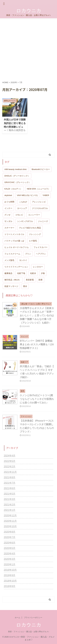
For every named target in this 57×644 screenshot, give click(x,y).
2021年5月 (10, 494)
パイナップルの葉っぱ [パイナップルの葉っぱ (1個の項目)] (14, 241)
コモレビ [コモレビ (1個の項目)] (19, 215)
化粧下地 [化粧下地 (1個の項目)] (21, 273)
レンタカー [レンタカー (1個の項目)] (38, 267)
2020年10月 (10, 526)
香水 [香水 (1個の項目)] (25, 286)
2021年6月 (10, 488)
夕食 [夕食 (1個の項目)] (43, 273)
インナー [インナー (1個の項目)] (8, 208)
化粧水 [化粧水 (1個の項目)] (33, 273)
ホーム (17, 618)
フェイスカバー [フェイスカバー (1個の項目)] (41, 247)
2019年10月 (10, 570)
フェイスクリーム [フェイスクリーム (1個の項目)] (12, 254)
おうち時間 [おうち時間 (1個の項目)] (9, 202)
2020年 (14, 82)
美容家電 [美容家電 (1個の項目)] (30, 280)
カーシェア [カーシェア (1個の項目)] (22, 208)
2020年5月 (10, 548)
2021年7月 (10, 483)
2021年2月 (10, 505)
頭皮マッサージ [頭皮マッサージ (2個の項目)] (11, 286)
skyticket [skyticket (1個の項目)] (8, 195)
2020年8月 (10, 532)
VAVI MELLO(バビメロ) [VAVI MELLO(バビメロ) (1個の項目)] (27, 195)
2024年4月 (10, 456)
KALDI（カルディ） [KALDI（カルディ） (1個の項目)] (13, 189)
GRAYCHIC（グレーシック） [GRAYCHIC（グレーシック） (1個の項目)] (17, 182)
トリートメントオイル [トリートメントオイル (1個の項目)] (14, 234)
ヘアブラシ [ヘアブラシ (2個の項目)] (41, 254)
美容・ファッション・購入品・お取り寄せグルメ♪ (29, 632)
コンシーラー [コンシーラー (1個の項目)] (34, 215)
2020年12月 (10, 515)
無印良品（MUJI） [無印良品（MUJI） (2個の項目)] (13, 280)
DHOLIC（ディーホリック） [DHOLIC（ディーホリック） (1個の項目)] (17, 176)
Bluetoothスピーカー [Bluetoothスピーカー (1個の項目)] (41, 169)
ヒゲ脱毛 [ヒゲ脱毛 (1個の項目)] (33, 241)
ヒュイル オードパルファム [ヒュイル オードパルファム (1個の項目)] (17, 247)
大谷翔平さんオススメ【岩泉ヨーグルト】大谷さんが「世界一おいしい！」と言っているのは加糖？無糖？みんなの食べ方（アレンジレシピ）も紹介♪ (37, 315)
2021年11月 (10, 472)
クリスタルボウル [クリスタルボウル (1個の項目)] (40, 208)
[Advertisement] (28, 48)
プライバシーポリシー (33, 618)
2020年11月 (10, 521)
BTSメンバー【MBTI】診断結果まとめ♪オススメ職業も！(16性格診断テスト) (37, 344)
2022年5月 (10, 461)
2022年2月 (10, 467)
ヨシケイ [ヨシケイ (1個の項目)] (23, 260)
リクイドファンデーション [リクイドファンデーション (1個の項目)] (16, 267)
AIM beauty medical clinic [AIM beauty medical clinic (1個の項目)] (16, 169)
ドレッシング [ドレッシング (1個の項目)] (35, 234)
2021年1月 (10, 510)
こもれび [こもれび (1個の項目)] (23, 202)
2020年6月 (10, 543)
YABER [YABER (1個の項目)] (46, 195)
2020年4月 (10, 554)
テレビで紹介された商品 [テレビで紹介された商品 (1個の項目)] (30, 228)
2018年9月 (10, 586)
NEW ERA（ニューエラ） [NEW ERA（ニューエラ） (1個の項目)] (38, 189)
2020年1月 (10, 564)
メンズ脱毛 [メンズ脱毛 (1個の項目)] (9, 260)
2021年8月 (10, 477)
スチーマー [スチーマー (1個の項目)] (9, 228)
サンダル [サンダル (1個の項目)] (8, 221)
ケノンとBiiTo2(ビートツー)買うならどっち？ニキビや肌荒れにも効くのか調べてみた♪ (37, 399)
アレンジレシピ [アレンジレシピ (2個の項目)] (39, 202)
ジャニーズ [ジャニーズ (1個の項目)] (43, 221)
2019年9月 (10, 575)
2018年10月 (10, 581)
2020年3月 (10, 559)
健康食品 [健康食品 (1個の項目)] (8, 273)
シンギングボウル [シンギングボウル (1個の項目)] (25, 221)
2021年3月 (10, 499)
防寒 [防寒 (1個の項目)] (41, 280)
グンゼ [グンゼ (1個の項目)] (7, 215)
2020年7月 (10, 537)
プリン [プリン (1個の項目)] (28, 254)
